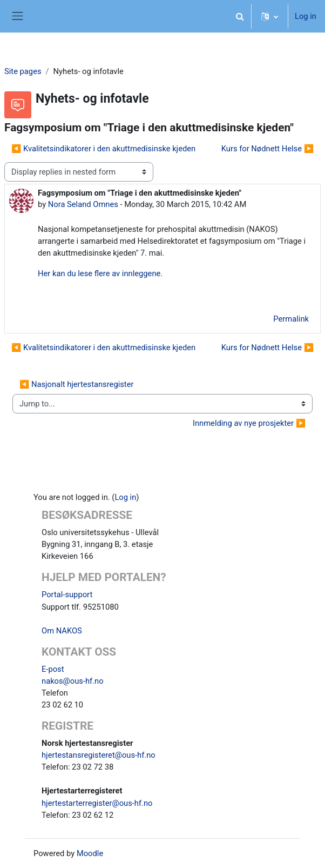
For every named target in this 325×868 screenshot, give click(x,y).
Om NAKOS (62, 631)
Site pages (23, 71)
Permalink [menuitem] (291, 319)
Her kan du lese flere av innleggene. (100, 273)
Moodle (90, 853)
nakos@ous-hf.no (73, 681)
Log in (306, 16)
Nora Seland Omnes (83, 204)
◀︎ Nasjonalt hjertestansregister (76, 384)
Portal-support (67, 595)
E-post (53, 669)
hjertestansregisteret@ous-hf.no (99, 755)
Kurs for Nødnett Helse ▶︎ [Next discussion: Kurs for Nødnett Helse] (268, 149)
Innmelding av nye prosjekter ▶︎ (249, 423)
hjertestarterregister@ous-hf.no (97, 803)
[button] (240, 16)
